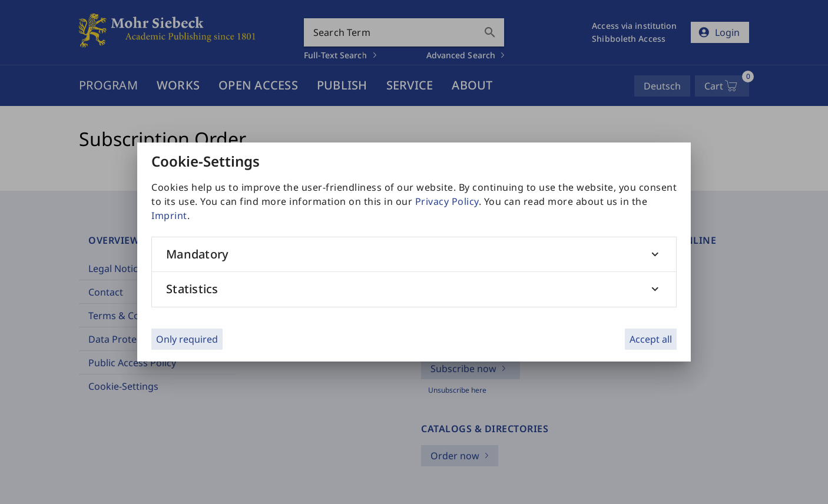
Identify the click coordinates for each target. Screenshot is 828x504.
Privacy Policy (447, 201)
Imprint (169, 215)
